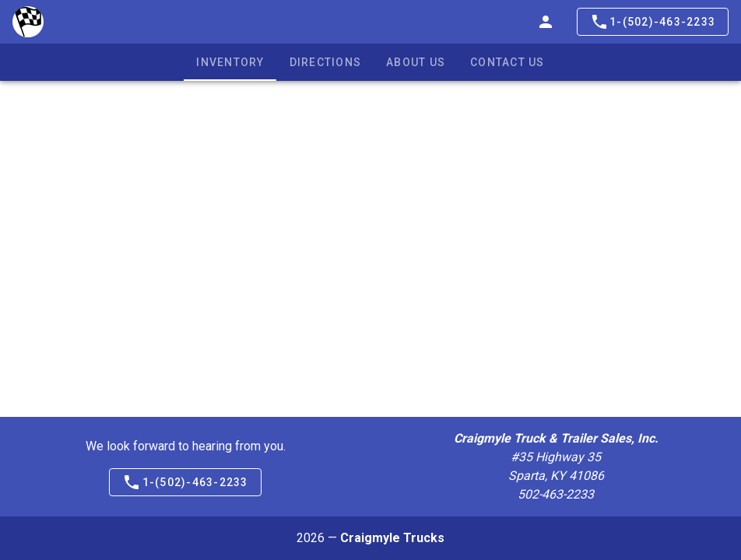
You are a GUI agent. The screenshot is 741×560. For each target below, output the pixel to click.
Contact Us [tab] (507, 62)
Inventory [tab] (230, 62)
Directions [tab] (326, 62)
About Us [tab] (416, 62)
